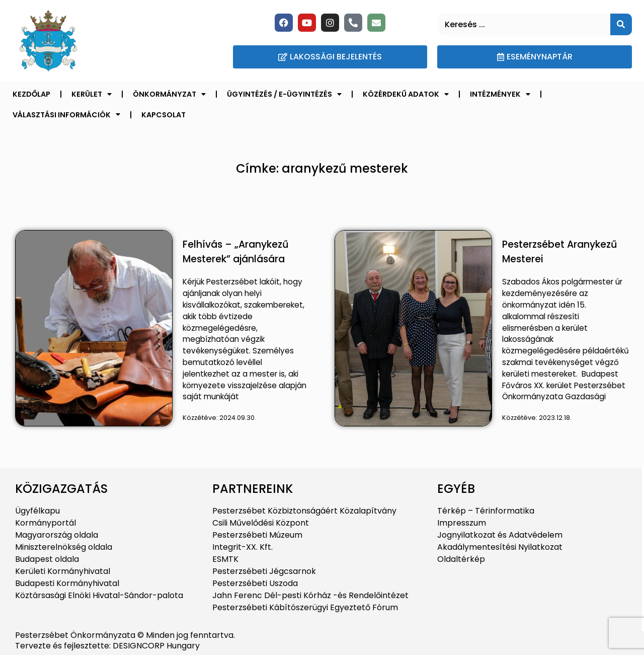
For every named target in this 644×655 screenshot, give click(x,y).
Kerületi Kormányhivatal (63, 571)
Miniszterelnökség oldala (64, 547)
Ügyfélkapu (37, 511)
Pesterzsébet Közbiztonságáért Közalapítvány (304, 511)
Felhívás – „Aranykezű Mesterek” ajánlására (235, 252)
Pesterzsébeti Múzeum (257, 535)
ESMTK (225, 559)
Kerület (92, 94)
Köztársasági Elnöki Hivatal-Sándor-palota (99, 595)
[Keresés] (621, 24)
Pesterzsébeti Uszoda (255, 583)
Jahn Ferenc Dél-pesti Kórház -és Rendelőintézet (310, 595)
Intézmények (500, 94)
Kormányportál (46, 523)
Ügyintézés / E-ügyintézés (284, 94)
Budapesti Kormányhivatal (67, 583)
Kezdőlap (31, 94)
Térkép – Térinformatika (486, 511)
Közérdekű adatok (406, 94)
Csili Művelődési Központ (261, 523)
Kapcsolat (164, 115)
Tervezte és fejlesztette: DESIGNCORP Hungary (107, 646)
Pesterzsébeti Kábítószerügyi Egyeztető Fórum (305, 607)
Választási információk (66, 114)
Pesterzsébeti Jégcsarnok (264, 571)
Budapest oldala (47, 559)
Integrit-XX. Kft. (243, 547)
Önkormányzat (169, 94)
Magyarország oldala (57, 535)
